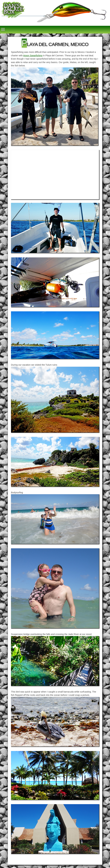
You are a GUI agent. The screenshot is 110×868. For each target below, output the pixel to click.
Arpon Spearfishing (33, 56)
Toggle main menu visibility (3, 28)
